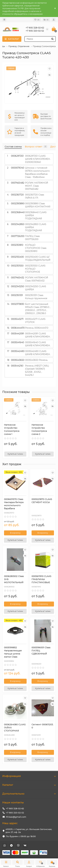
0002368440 (18, 212)
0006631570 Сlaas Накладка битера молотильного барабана (14, 504)
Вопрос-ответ (36, 147)
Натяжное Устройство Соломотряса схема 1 (12, 429)
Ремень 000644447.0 (37, 328)
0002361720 (17, 195)
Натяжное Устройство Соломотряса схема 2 (39, 429)
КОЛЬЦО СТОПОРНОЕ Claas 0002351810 (36, 248)
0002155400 (17, 257)
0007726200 (18, 236)
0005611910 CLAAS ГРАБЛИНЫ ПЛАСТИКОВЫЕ (41, 579)
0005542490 (18, 351)
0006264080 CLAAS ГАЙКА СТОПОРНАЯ (15, 728)
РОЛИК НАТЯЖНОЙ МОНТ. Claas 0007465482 (37, 186)
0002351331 (17, 295)
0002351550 (17, 266)
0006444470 (18, 328)
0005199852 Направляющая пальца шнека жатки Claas (13, 652)
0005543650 (18, 360)
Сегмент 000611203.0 (42, 726)
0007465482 (18, 183)
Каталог (29, 785)
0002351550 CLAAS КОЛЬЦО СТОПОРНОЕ (35, 269)
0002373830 (18, 304)
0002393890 (18, 204)
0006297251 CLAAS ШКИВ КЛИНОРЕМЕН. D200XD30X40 (38, 159)
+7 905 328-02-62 (15, 808)
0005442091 (17, 334)
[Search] (40, 39)
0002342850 (18, 224)
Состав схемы (13, 147)
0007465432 (18, 278)
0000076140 (18, 168)
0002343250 (18, 286)
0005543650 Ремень (36, 360)
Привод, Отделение (19, 46)
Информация (29, 776)
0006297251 (17, 156)
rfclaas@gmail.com (16, 817)
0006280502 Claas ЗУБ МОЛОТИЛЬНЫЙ (14, 579)
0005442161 (17, 366)
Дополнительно (29, 794)
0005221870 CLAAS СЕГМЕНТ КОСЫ (42, 501)
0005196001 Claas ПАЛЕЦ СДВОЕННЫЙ (41, 651)
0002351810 (17, 245)
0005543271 (17, 319)
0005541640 (17, 342)
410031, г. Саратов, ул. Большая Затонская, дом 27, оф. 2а (29, 831)
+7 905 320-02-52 (15, 813)
